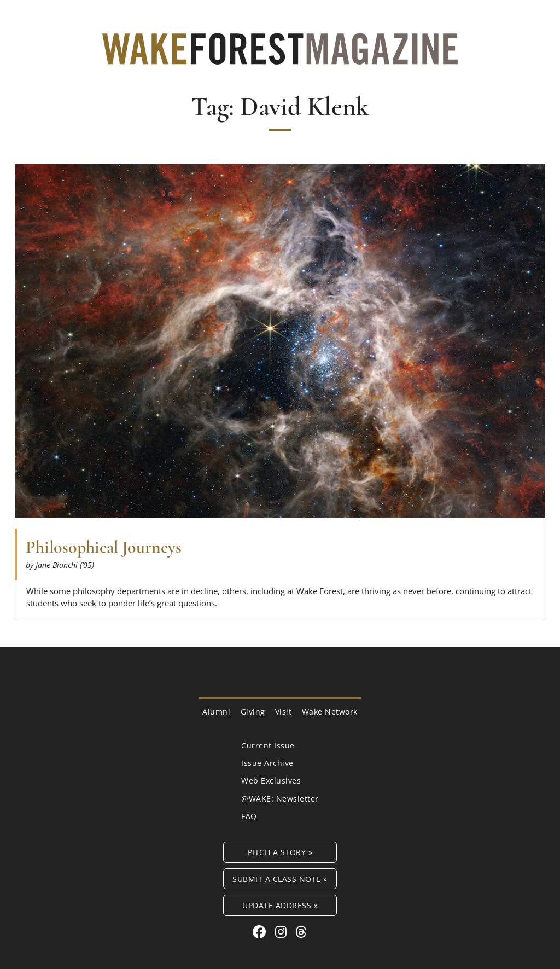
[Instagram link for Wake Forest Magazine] (283, 932)
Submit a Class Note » (280, 879)
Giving (253, 712)
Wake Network (330, 712)
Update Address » (280, 905)
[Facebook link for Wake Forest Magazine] (261, 932)
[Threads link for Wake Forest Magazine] (301, 932)
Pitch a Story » (280, 852)
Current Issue (268, 745)
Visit (284, 712)
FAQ (249, 816)
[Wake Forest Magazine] (280, 56)
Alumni (216, 712)
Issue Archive (267, 763)
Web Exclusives (271, 781)
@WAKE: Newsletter (280, 799)
